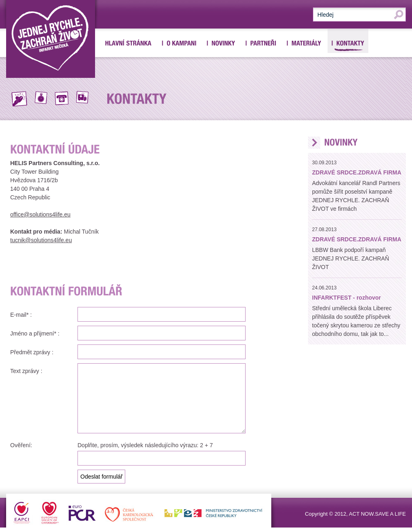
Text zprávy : (26, 371)
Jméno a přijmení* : (35, 333)
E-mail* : (21, 315)
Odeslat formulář (101, 477)
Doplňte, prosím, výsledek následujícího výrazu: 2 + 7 (145, 445)
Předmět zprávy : (32, 352)
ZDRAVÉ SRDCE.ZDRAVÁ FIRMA (357, 172)
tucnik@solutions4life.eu (41, 240)
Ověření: (21, 445)
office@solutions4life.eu (40, 214)
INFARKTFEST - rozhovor (347, 298)
